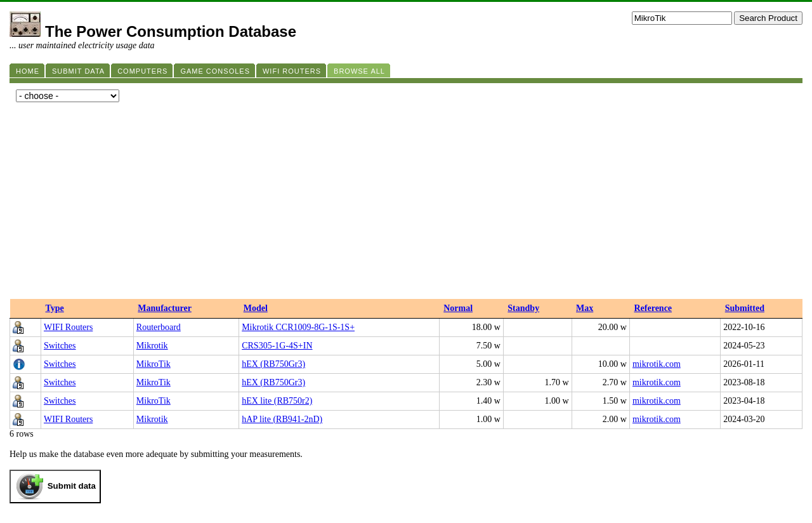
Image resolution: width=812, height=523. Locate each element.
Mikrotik (152, 346)
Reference (653, 308)
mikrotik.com (657, 364)
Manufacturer (165, 308)
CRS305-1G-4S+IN (277, 346)
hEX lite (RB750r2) (277, 401)
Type (54, 308)
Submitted (745, 308)
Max (585, 308)
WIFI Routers (68, 327)
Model (256, 308)
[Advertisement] (406, 204)
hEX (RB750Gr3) (273, 364)
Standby (523, 308)
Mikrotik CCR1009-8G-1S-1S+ (298, 327)
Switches (60, 346)
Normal (458, 308)
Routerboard (159, 327)
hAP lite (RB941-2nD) (282, 419)
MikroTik (154, 364)
